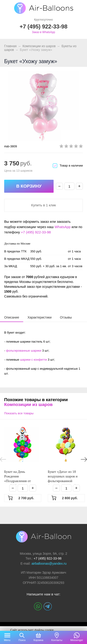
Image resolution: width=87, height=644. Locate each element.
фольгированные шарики (24, 351)
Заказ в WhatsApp (44, 32)
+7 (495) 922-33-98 (36, 232)
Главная (10, 46)
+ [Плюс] (79, 186)
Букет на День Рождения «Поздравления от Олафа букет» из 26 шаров (19, 481)
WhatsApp (63, 227)
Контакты (57, 640)
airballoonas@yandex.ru (49, 563)
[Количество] (69, 186)
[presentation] (12, 317)
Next (84, 459)
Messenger (77, 640)
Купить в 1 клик (43, 205)
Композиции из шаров (39, 46)
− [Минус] (60, 186)
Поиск (22, 640)
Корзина (39, 640)
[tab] (12, 317)
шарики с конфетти (33, 360)
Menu (7, 640)
